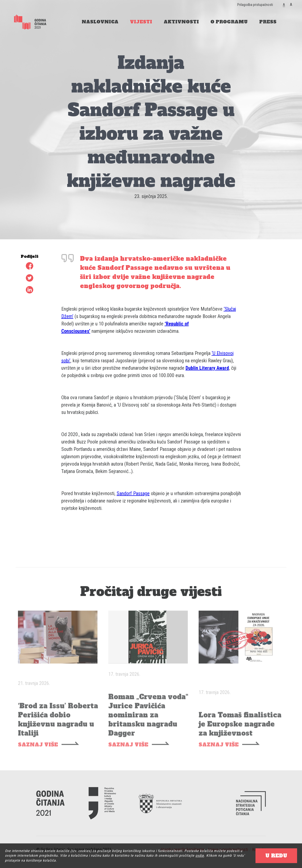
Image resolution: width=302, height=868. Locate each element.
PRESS (268, 22)
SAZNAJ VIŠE (38, 749)
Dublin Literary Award (207, 368)
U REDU (276, 856)
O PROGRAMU (229, 22)
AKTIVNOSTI (181, 22)
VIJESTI (141, 22)
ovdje (200, 855)
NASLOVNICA (100, 22)
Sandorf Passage (133, 493)
